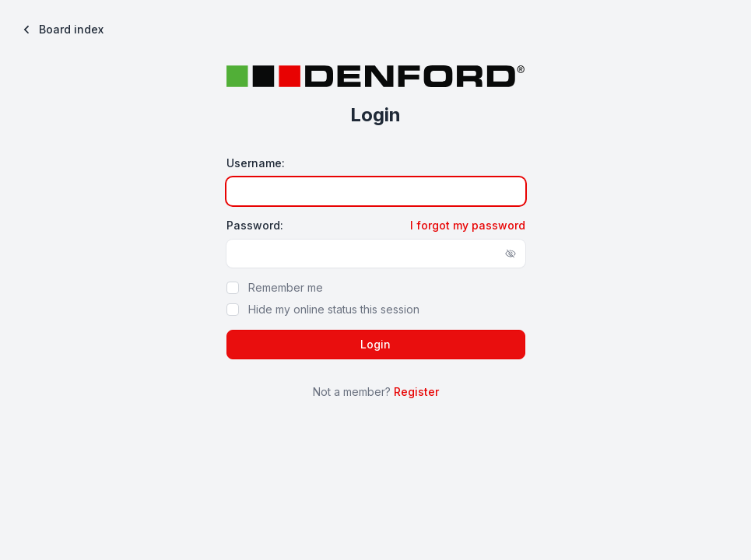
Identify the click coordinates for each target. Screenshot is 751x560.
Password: (255, 225)
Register (416, 392)
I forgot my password (468, 225)
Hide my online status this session (334, 309)
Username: (256, 163)
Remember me (286, 287)
